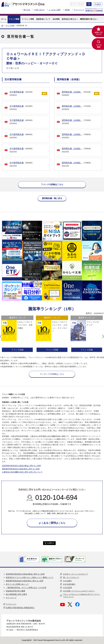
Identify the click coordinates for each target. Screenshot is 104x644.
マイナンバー (11, 604)
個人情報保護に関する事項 (16, 594)
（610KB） (30, 108)
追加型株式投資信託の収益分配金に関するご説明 (21, 466)
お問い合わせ (39, 10)
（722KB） (82, 122)
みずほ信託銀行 (69, 584)
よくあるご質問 (55, 10)
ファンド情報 (10, 25)
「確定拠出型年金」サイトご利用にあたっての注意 (26, 588)
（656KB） (30, 164)
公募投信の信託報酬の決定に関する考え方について (22, 472)
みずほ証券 (68, 588)
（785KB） (82, 150)
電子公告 (27, 10)
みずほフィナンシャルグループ (75, 574)
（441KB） (26, 94)
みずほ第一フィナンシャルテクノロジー (79, 591)
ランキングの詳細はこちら (52, 374)
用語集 (67, 10)
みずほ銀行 (68, 581)
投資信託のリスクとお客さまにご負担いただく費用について (30, 577)
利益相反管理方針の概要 (16, 591)
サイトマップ (79, 10)
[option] (17, 334)
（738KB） (82, 164)
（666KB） (30, 136)
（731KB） (82, 108)
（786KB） (82, 136)
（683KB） (30, 150)
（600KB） (30, 122)
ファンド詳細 (17, 350)
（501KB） (78, 94)
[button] (1, 336)
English (98, 4)
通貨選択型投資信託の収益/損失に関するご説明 (21, 469)
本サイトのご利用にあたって (17, 584)
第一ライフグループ (71, 577)
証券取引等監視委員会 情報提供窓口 (20, 608)
